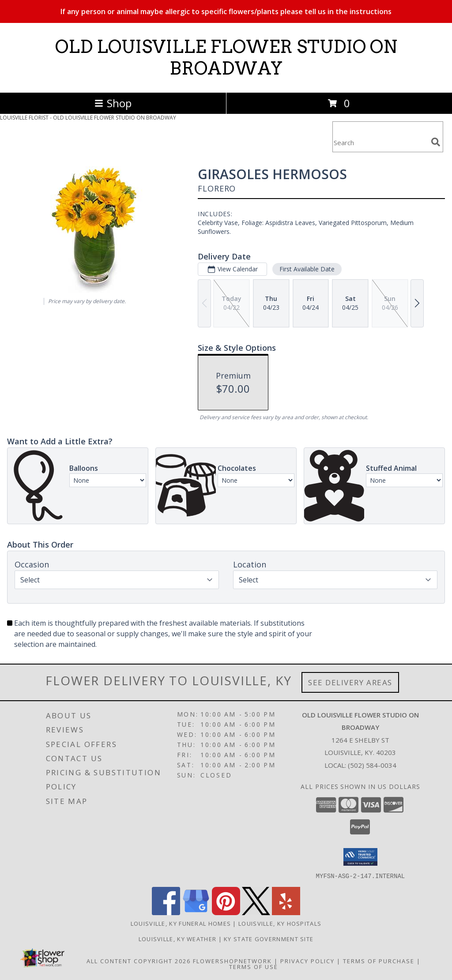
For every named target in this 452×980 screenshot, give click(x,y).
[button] (360, 857)
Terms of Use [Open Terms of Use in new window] (254, 966)
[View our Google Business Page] (196, 912)
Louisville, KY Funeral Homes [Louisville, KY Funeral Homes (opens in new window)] (181, 923)
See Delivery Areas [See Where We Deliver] (350, 682)
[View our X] (256, 912)
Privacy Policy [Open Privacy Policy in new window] (307, 961)
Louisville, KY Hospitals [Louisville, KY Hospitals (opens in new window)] (280, 923)
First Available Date (307, 269)
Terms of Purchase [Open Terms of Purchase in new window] (379, 961)
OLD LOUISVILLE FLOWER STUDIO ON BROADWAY (226, 58)
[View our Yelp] (286, 912)
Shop (113, 103)
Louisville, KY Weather (178, 939)
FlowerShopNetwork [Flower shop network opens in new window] (232, 961)
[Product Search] (380, 142)
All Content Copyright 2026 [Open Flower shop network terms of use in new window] (139, 961)
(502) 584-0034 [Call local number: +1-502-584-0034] (372, 765)
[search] (436, 142)
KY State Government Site (269, 939)
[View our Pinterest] (226, 912)
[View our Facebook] (166, 912)
